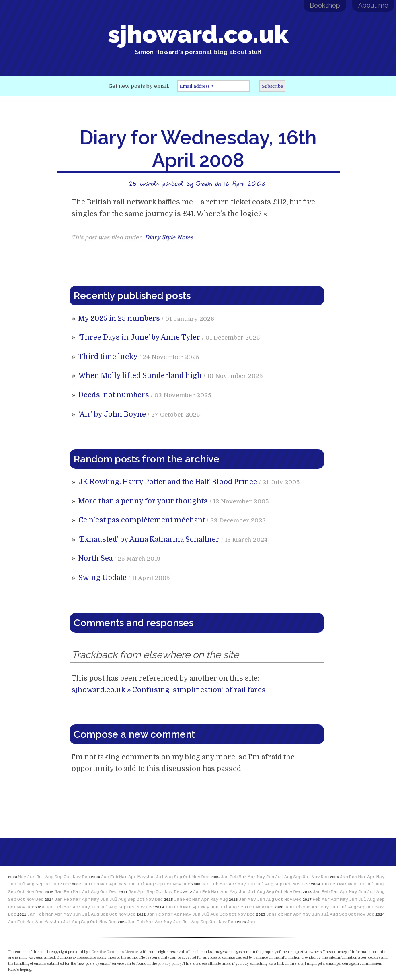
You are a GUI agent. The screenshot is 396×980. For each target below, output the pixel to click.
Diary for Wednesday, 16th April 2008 (198, 149)
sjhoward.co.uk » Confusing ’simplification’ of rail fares (169, 690)
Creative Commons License (115, 952)
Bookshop (325, 5)
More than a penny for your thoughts (143, 501)
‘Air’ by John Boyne (112, 414)
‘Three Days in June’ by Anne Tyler (139, 337)
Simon (204, 183)
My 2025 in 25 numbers (119, 318)
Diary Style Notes (169, 237)
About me (373, 5)
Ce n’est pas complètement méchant (142, 520)
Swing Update (103, 578)
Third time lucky (108, 357)
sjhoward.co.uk (198, 38)
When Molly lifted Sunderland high (140, 375)
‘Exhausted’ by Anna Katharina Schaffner (149, 539)
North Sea (95, 558)
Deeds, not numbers (114, 395)
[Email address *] (213, 86)
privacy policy (170, 963)
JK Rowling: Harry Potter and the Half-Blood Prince (168, 482)
